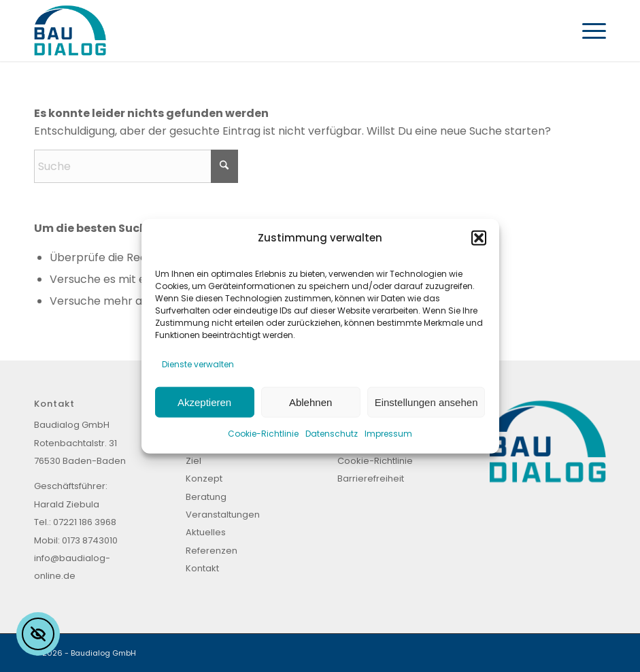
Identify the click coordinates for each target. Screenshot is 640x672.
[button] (479, 238)
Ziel (193, 461)
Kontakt (202, 568)
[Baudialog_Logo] (70, 31)
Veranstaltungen (223, 515)
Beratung (206, 497)
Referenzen (212, 551)
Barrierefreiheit (371, 478)
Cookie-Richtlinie (263, 434)
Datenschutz (332, 434)
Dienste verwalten (198, 364)
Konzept (204, 478)
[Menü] (587, 31)
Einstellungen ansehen (426, 402)
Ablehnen (310, 402)
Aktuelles (206, 532)
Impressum (388, 434)
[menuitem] (587, 31)
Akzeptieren (204, 402)
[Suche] (136, 166)
